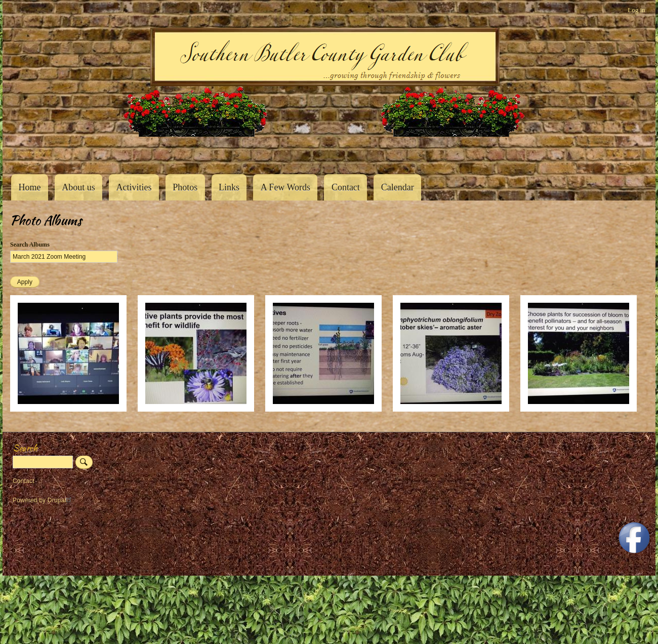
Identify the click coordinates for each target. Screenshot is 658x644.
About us (78, 187)
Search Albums (30, 245)
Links (229, 187)
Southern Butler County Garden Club (28, 152)
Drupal (61, 500)
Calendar (398, 187)
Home (29, 187)
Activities (134, 187)
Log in (636, 10)
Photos (185, 187)
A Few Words (285, 187)
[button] (68, 409)
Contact (346, 187)
